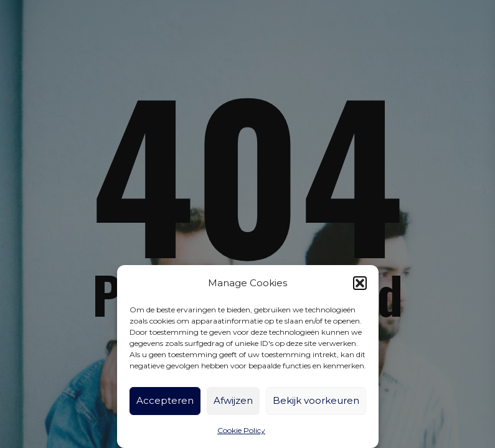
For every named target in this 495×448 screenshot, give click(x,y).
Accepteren (165, 400)
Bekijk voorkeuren (316, 400)
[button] (360, 283)
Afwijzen (233, 400)
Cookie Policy (241, 430)
